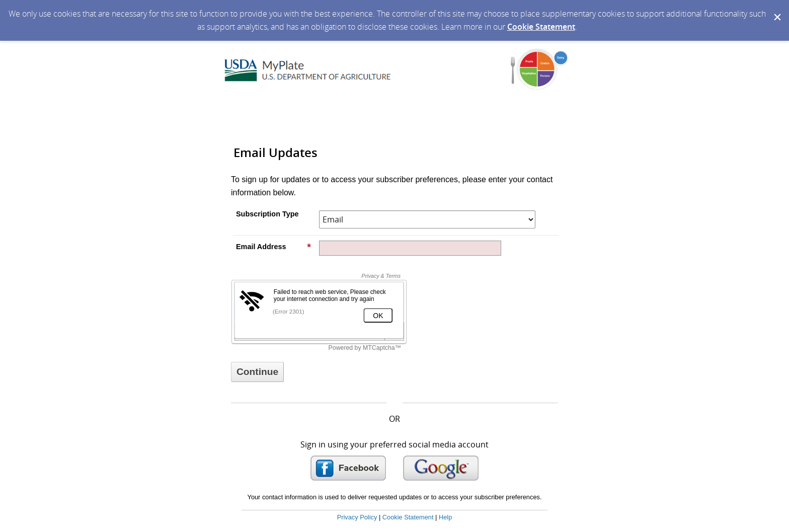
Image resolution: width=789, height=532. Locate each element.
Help (445, 517)
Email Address (274, 247)
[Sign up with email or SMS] (257, 372)
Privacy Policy (357, 517)
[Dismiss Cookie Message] (776, 10)
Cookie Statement (541, 27)
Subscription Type (267, 214)
